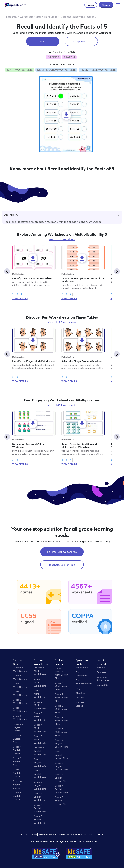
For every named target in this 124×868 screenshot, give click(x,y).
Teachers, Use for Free (62, 565)
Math (39, 17)
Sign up (106, 5)
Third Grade (51, 17)
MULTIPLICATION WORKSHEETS (56, 70)
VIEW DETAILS (20, 298)
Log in (91, 5)
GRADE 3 (53, 57)
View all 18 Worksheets (62, 239)
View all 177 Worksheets (62, 322)
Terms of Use (29, 835)
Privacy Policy (47, 835)
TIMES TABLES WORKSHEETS (98, 70)
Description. (62, 215)
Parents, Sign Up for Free (62, 552)
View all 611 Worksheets (62, 405)
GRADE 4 (69, 57)
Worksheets (27, 17)
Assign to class (81, 41)
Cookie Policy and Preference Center (80, 835)
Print (43, 41)
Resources (12, 17)
